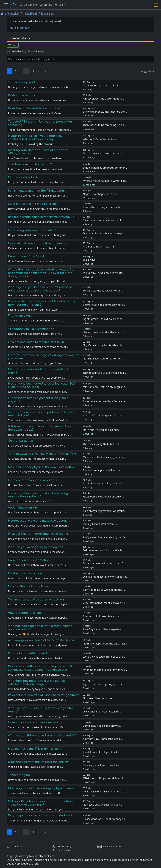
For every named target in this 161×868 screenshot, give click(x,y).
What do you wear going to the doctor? (36, 547)
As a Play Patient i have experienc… (103, 629)
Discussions (29, 5)
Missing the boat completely (28, 586)
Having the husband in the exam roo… (105, 332)
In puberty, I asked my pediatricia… (104, 273)
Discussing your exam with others (32, 230)
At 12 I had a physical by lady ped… (103, 483)
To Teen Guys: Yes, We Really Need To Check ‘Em (42, 454)
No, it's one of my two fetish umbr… (104, 345)
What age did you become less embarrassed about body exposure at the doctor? (40, 289)
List (12, 45)
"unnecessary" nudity (23, 82)
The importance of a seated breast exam (37, 600)
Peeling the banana (22, 95)
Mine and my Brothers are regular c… (105, 387)
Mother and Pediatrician (26, 177)
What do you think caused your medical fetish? (42, 736)
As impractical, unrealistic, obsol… (103, 739)
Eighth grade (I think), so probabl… (103, 319)
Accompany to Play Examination (31, 329)
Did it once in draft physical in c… (102, 712)
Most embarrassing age (25, 573)
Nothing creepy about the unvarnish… (105, 644)
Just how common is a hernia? (30, 164)
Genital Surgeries (20, 441)
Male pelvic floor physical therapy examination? (42, 467)
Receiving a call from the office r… (103, 765)
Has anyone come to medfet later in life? (37, 342)
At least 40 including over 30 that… (103, 415)
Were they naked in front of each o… (104, 657)
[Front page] (2, 13)
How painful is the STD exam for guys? (35, 749)
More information (20, 28)
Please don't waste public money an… (105, 819)
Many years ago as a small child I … (104, 85)
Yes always (89, 260)
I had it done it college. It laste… (102, 752)
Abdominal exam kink (23, 508)
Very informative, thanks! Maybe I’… (104, 603)
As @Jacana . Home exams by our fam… (106, 537)
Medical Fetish (30, 13)
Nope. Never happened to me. (101, 194)
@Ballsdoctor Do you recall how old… (105, 778)
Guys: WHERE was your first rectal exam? (37, 243)
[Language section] (156, 5)
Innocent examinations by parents (33, 480)
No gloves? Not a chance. (98, 698)
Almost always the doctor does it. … (104, 99)
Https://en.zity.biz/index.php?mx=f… (104, 497)
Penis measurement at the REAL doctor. (36, 191)
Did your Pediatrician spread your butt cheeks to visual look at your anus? (43, 803)
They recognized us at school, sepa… (104, 373)
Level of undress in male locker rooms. (35, 722)
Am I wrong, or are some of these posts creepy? (42, 640)
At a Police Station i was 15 (99, 247)
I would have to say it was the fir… (103, 207)
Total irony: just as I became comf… (104, 291)
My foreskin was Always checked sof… (105, 791)
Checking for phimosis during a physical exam (41, 788)
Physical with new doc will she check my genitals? (43, 695)
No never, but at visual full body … (103, 805)
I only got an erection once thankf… (104, 563)
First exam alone (20, 316)
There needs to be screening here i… (104, 125)
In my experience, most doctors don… (105, 112)
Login (60, 5)
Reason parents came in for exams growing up (41, 217)
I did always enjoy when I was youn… (105, 511)
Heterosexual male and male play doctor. (37, 521)
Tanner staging (19, 775)
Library (46, 5)
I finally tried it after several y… (101, 524)
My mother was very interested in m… (105, 220)
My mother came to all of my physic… (105, 670)
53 (32, 71)
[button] (46, 71)
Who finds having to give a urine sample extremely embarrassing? (37, 682)
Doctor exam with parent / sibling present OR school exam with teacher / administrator (40, 668)
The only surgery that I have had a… (104, 444)
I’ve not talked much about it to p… (103, 233)
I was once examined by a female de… (105, 401)
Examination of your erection (29, 560)
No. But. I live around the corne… (102, 359)
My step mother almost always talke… (105, 181)
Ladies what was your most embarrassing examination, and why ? (38, 495)
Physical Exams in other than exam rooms (38, 534)
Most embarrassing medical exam (32, 204)
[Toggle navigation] (6, 5)
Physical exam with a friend (27, 653)
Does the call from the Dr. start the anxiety (38, 762)
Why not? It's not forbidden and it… (104, 139)
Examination (47, 13)
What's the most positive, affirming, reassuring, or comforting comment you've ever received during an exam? (42, 273)
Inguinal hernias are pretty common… (105, 168)
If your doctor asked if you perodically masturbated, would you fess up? (35, 137)
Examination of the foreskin (28, 256)
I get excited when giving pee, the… (104, 684)
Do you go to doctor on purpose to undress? (40, 815)
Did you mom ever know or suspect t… (105, 577)
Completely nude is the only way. (102, 726)
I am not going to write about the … (104, 590)
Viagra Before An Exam (24, 613)
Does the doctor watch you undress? (35, 108)
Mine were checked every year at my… (105, 457)
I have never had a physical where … (104, 305)
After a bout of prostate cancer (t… (103, 616)
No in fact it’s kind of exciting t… (101, 430)
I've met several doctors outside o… (104, 153)
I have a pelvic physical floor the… (103, 470)
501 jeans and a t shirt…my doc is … (104, 550)
